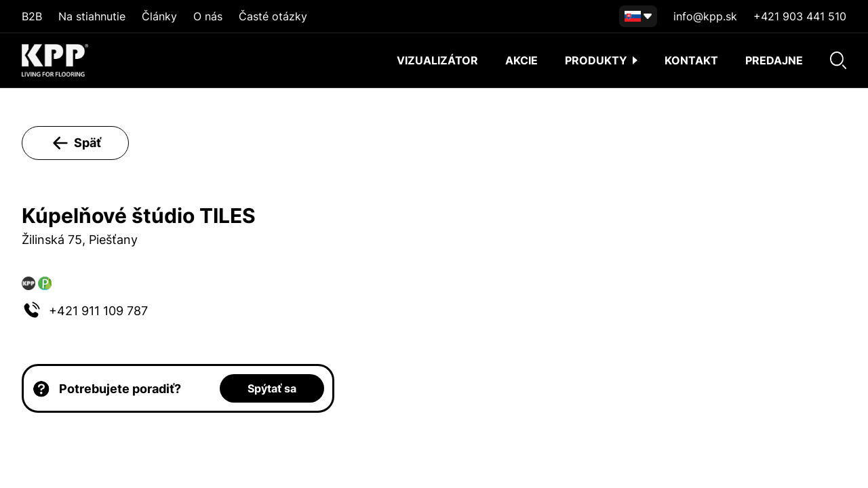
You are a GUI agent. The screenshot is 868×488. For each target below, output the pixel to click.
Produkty (601, 60)
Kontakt (691, 60)
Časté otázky (273, 16)
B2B (32, 16)
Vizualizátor (437, 60)
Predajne (774, 60)
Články (159, 16)
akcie (521, 60)
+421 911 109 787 (98, 311)
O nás (208, 16)
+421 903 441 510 (800, 16)
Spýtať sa (272, 388)
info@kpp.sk (705, 16)
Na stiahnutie (92, 16)
